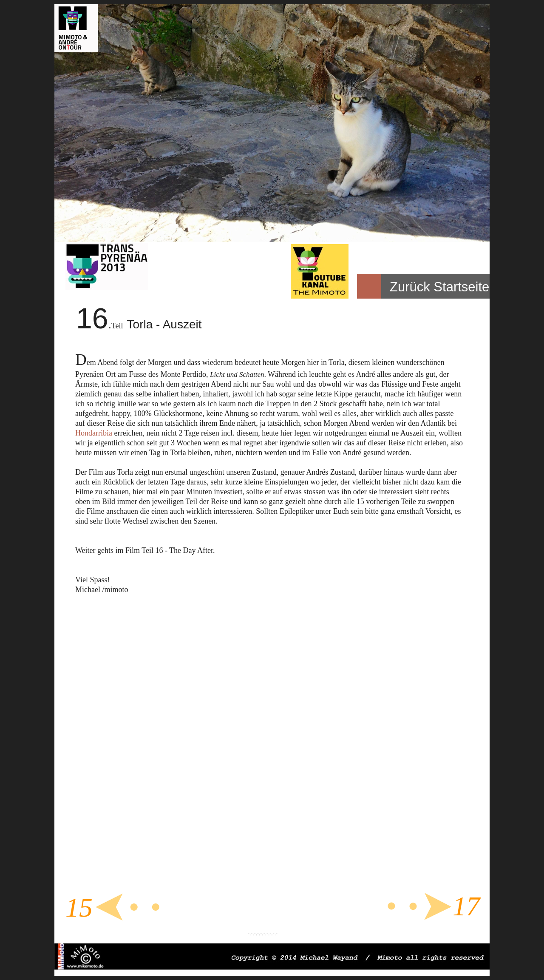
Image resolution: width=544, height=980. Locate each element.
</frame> (266, 750)
